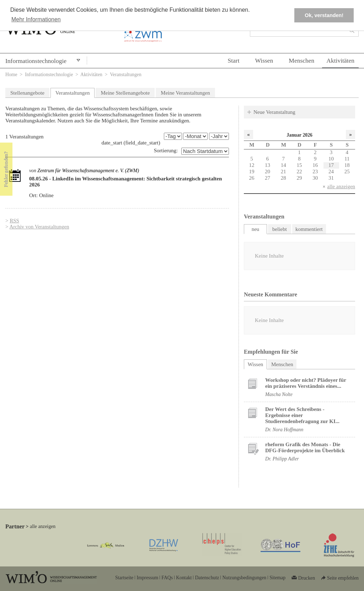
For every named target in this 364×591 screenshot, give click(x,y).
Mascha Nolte (279, 394)
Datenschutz (207, 578)
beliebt (280, 229)
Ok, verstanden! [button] (324, 15)
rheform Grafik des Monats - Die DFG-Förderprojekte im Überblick (305, 447)
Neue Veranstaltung (274, 112)
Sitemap (277, 578)
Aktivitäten (340, 60)
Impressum (147, 578)
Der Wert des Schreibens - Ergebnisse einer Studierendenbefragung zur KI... (302, 415)
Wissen (264, 60)
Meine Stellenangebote (125, 93)
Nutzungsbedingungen (244, 578)
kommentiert (309, 229)
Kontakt (184, 578)
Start (233, 60)
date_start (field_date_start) (131, 143)
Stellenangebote (27, 93)
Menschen (301, 60)
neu (256, 229)
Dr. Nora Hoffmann (284, 430)
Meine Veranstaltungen (185, 93)
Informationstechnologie (36, 61)
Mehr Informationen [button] (36, 19)
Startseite (124, 578)
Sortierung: (166, 151)
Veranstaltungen (73, 93)
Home (11, 75)
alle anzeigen (341, 186)
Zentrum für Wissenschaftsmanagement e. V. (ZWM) (88, 171)
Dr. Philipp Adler (282, 459)
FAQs (167, 578)
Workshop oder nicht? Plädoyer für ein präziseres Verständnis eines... (306, 383)
